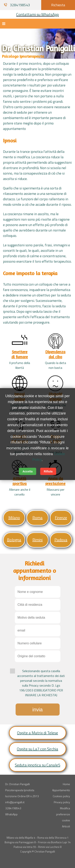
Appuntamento (61, 790)
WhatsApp (11, 814)
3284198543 (17, 5)
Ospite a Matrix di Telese (37, 733)
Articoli (66, 826)
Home (66, 784)
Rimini (37, 540)
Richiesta (58, 5)
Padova (61, 540)
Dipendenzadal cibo (55, 354)
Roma (37, 518)
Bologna (14, 540)
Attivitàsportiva (19, 481)
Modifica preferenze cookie (63, 814)
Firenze (61, 518)
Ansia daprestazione (55, 481)
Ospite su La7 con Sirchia (37, 749)
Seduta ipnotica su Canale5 (37, 765)
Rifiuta (48, 471)
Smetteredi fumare (20, 354)
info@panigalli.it (15, 802)
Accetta (27, 471)
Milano (14, 518)
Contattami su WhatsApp (37, 14)
